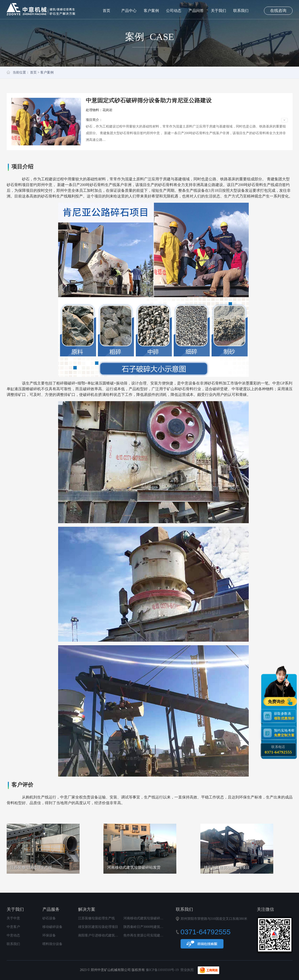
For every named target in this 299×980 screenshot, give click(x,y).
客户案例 (151, 11)
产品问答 (196, 11)
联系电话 (278, 750)
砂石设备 (49, 918)
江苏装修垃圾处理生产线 (96, 918)
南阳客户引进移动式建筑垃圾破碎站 (105, 935)
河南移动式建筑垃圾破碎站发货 (147, 918)
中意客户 (13, 927)
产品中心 (129, 11)
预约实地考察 (285, 733)
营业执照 (187, 970)
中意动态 (13, 935)
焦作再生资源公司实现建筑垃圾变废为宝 (153, 935)
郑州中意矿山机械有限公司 (41, 9)
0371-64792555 (278, 752)
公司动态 (174, 11)
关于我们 (218, 11)
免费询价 (277, 702)
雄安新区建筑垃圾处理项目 (98, 927)
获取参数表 (285, 716)
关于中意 (13, 918)
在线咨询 (278, 11)
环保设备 (49, 935)
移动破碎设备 (52, 927)
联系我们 (241, 11)
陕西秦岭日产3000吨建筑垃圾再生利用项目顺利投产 (162, 927)
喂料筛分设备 (52, 944)
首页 (106, 11)
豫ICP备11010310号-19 (162, 970)
